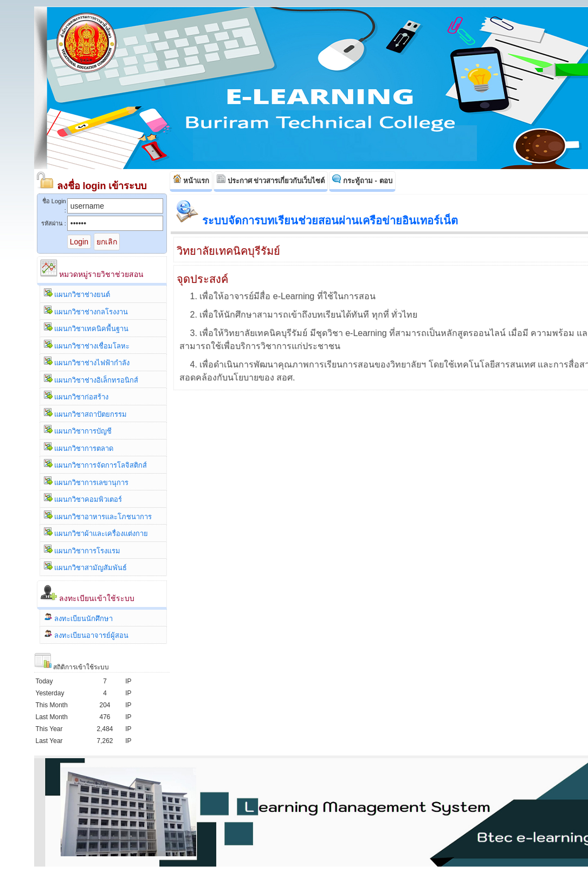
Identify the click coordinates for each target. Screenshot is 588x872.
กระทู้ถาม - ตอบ (362, 180)
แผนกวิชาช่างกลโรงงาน (86, 311)
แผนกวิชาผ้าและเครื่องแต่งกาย (96, 532)
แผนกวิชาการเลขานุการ (86, 482)
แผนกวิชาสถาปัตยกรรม (86, 413)
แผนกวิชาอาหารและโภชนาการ (98, 516)
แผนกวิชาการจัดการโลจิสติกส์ (96, 464)
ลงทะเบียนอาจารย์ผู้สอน (86, 634)
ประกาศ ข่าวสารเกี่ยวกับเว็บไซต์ (271, 180)
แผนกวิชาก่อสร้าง (76, 396)
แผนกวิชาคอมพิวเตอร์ (83, 498)
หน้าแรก (191, 180)
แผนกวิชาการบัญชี (78, 430)
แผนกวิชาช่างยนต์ (77, 293)
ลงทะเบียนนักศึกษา (79, 618)
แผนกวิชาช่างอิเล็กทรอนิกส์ (91, 379)
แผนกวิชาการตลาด (79, 447)
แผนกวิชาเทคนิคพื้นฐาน (86, 328)
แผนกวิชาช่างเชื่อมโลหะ (87, 345)
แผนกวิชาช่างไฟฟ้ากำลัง (87, 362)
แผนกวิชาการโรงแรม (82, 550)
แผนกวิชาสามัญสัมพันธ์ (86, 567)
